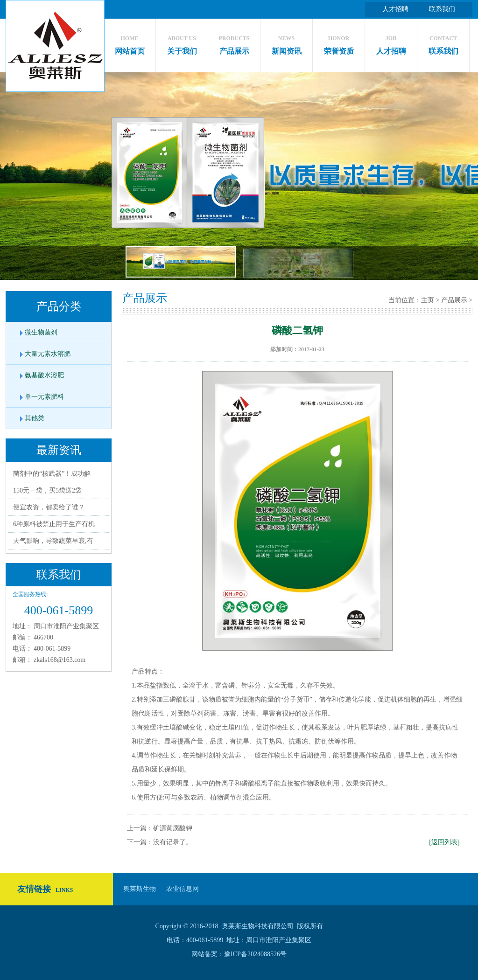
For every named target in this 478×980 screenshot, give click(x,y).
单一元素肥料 (44, 397)
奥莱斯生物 (140, 889)
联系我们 (442, 9)
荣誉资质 (339, 43)
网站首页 (130, 43)
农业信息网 (183, 889)
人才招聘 (395, 9)
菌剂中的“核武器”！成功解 (52, 474)
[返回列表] (444, 842)
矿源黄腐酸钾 (173, 828)
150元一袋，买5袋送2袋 (47, 490)
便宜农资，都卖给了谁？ (49, 507)
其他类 (35, 418)
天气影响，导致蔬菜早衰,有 (53, 541)
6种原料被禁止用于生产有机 (54, 524)
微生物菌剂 (41, 332)
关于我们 (182, 43)
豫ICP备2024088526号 (255, 954)
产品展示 (234, 43)
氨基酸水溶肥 (44, 375)
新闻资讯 (286, 43)
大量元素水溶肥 (48, 354)
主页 (428, 300)
